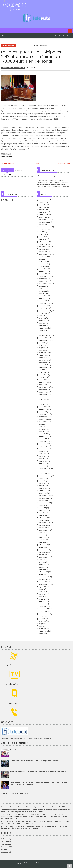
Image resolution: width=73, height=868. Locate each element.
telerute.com (32, 863)
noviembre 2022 (45, 279)
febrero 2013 (43, 545)
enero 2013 (43, 547)
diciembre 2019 (44, 360)
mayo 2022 (43, 291)
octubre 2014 (44, 501)
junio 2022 (43, 289)
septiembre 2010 (45, 614)
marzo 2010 (43, 629)
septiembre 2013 (45, 530)
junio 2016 (42, 454)
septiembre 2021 (45, 311)
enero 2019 (43, 385)
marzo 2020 (43, 353)
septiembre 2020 (45, 340)
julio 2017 (42, 424)
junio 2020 (43, 345)
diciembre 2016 (44, 441)
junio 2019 (42, 372)
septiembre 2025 (45, 200)
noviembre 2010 (45, 609)
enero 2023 (43, 274)
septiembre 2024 (45, 227)
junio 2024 (43, 234)
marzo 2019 (43, 380)
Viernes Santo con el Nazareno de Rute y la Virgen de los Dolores (34, 761)
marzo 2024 (43, 239)
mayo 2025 (43, 207)
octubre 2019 (43, 365)
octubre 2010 (43, 611)
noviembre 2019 (45, 363)
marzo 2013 (43, 542)
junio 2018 (42, 400)
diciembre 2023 (45, 247)
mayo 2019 (43, 375)
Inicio (3, 36)
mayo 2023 (43, 264)
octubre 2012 (43, 555)
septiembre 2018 (45, 395)
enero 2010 (43, 634)
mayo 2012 (43, 565)
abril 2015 (42, 486)
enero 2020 (43, 358)
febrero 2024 (44, 242)
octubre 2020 (44, 338)
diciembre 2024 (45, 220)
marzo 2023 (43, 269)
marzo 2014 (43, 515)
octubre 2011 (43, 582)
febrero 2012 (43, 572)
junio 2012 (42, 562)
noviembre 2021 (45, 306)
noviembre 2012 (45, 552)
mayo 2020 (43, 348)
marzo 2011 (43, 599)
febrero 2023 (44, 271)
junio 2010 (42, 621)
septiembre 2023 (45, 254)
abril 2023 (42, 266)
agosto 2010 (43, 616)
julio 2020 (42, 343)
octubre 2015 (43, 473)
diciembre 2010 (44, 606)
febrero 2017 (43, 436)
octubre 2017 (43, 419)
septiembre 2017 (45, 422)
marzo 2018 (43, 407)
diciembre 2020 (45, 333)
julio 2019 (42, 370)
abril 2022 (42, 294)
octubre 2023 (44, 252)
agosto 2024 (43, 229)
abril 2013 (42, 540)
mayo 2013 (43, 537)
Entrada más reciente (9, 163)
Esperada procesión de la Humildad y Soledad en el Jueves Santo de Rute (38, 772)
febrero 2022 (44, 298)
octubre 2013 (43, 528)
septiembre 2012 (45, 557)
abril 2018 (42, 404)
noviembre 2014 (45, 498)
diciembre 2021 (44, 303)
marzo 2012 (43, 570)
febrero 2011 (43, 602)
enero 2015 (43, 493)
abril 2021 (42, 323)
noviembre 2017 (44, 417)
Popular (18, 170)
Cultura (4, 839)
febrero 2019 (43, 382)
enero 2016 (43, 466)
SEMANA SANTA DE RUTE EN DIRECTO (14, 793)
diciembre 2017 (44, 414)
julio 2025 (42, 202)
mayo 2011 (42, 594)
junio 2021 (42, 318)
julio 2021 (42, 316)
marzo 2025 (43, 212)
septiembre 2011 (45, 584)
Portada (4, 847)
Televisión (14, 750)
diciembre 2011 (44, 577)
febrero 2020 (44, 355)
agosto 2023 (43, 257)
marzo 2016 (43, 461)
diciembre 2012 (44, 550)
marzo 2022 (43, 296)
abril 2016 (42, 459)
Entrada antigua (64, 163)
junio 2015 (42, 481)
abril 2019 (42, 377)
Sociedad (5, 850)
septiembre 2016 (45, 449)
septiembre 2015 (45, 476)
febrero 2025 (44, 215)
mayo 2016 (43, 456)
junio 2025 (43, 205)
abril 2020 (42, 350)
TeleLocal (5, 852)
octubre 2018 (43, 392)
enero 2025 (43, 217)
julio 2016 (42, 451)
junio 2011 (42, 592)
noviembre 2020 (45, 335)
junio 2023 (43, 262)
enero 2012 (43, 574)
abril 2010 (42, 626)
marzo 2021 (43, 326)
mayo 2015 (43, 483)
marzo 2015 (43, 488)
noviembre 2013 (45, 525)
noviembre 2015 (45, 471)
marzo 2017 (43, 434)
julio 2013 (42, 533)
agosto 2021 (43, 313)
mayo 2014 (43, 510)
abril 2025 (42, 210)
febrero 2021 (43, 328)
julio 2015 (42, 478)
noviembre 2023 (45, 249)
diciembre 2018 (44, 387)
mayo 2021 (43, 321)
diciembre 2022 (45, 276)
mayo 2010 (43, 624)
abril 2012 (42, 567)
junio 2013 (42, 535)
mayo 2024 (43, 237)
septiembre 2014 (45, 503)
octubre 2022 (44, 281)
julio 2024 (42, 232)
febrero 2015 (43, 491)
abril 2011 (42, 597)
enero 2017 (43, 439)
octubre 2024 (44, 225)
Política (4, 844)
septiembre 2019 (45, 367)
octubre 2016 (43, 446)
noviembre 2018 (45, 390)
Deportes (5, 842)
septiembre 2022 (45, 284)
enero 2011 (43, 604)
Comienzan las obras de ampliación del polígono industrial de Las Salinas (29, 807)
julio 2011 (42, 589)
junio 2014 (42, 508)
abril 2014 (42, 513)
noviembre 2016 (45, 444)
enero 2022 (43, 301)
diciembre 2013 (44, 523)
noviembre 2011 (44, 579)
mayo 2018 (43, 402)
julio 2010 (42, 619)
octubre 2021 (43, 308)
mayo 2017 (43, 429)
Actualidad (7, 170)
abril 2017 (42, 432)
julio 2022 (42, 286)
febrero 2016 (43, 464)
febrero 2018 (43, 409)
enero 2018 (43, 412)
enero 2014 (43, 520)
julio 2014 (42, 505)
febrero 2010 (43, 631)
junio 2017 (42, 427)
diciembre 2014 (44, 496)
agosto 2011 (43, 587)
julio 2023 (42, 259)
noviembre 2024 (45, 222)
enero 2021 (43, 331)
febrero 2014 (43, 518)
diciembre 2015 (44, 468)
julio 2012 (42, 560)
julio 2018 (42, 397)
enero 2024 (43, 244)
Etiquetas (7, 174)
